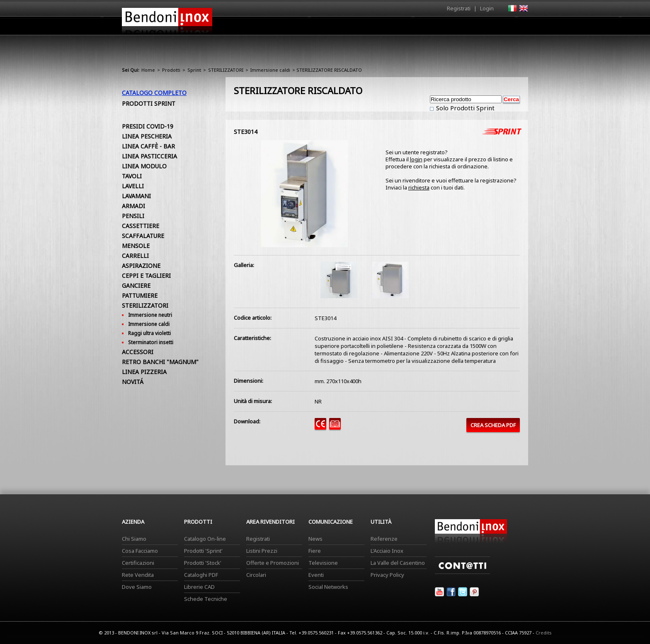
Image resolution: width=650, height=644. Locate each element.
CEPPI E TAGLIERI (146, 276)
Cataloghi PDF (201, 575)
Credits (544, 633)
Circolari (256, 575)
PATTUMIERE (140, 295)
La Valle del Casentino (398, 563)
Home (279, 26)
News (315, 539)
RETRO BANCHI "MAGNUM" (160, 362)
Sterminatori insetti (151, 342)
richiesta (419, 187)
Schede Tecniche (206, 599)
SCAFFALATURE (143, 236)
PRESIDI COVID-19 (148, 126)
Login (487, 8)
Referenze (384, 539)
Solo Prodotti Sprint (464, 108)
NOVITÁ (133, 382)
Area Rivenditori (389, 28)
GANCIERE (136, 286)
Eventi (316, 575)
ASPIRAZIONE (141, 266)
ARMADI (133, 206)
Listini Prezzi (262, 551)
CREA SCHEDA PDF (493, 425)
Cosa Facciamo (140, 551)
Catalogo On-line (205, 539)
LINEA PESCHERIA (147, 136)
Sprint (194, 70)
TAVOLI (132, 176)
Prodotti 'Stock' (203, 563)
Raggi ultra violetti (149, 333)
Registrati (459, 8)
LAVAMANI (136, 196)
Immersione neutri (150, 315)
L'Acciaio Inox (387, 551)
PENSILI (133, 216)
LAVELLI (133, 186)
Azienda (310, 28)
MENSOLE (136, 246)
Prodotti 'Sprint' (203, 551)
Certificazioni (138, 563)
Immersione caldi (270, 70)
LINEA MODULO (144, 166)
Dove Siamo (137, 587)
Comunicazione (444, 28)
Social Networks (328, 587)
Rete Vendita (138, 575)
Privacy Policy (387, 575)
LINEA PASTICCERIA (149, 156)
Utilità (485, 28)
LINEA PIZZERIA (144, 372)
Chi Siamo (134, 539)
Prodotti (344, 28)
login (416, 159)
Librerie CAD (199, 587)
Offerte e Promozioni (273, 563)
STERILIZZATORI (226, 70)
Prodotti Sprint (149, 103)
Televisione (323, 563)
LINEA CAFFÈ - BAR (148, 146)
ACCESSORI (138, 352)
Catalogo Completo (154, 93)
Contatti (517, 26)
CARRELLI (135, 256)
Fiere (315, 551)
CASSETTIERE (141, 226)
